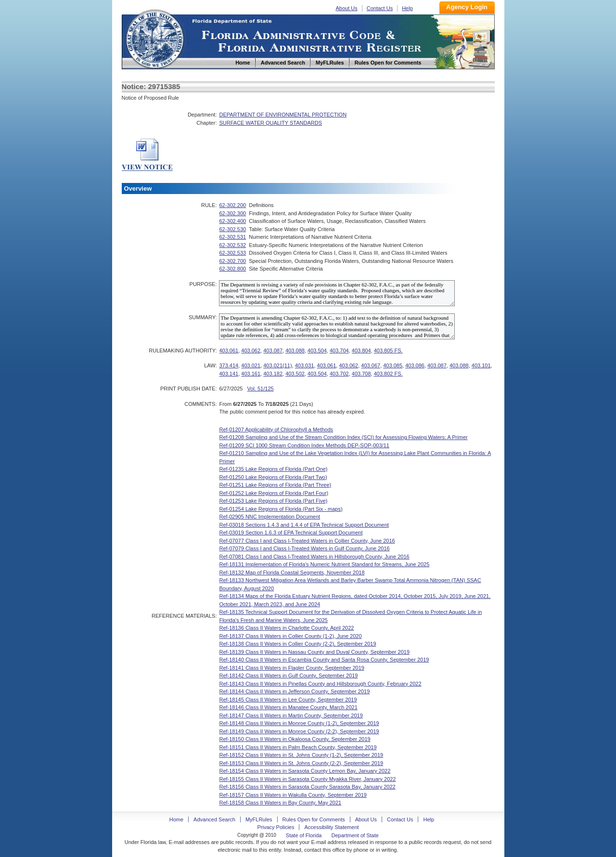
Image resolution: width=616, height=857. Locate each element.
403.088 (295, 351)
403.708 (361, 374)
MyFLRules (259, 819)
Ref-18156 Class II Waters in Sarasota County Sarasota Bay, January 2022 (307, 787)
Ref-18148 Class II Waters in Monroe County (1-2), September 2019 (299, 723)
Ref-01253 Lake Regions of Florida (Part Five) (273, 501)
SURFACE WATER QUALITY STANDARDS (270, 123)
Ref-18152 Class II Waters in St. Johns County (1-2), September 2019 (301, 755)
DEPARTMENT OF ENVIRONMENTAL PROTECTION (283, 115)
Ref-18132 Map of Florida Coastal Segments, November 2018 (292, 572)
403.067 (371, 365)
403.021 (251, 365)
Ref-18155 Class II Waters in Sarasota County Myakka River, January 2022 (307, 779)
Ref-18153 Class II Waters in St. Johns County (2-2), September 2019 (301, 763)
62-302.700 (232, 261)
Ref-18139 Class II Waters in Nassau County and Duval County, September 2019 (314, 652)
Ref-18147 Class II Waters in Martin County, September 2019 (291, 715)
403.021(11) (277, 365)
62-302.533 (232, 253)
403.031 (305, 365)
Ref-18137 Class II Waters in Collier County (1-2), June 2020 (290, 636)
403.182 (273, 374)
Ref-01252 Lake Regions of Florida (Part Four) (274, 493)
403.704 (339, 351)
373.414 (229, 365)
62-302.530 (232, 229)
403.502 (295, 374)
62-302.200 (232, 205)
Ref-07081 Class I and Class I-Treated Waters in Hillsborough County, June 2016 (314, 557)
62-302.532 (232, 245)
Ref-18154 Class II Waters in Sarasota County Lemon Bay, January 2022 (305, 771)
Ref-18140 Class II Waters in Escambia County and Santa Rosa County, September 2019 (324, 660)
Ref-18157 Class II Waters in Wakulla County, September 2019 (293, 795)
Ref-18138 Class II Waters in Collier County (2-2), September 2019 (297, 644)
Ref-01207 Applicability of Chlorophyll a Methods (276, 429)
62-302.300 (232, 213)
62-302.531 (232, 237)
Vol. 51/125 (261, 389)
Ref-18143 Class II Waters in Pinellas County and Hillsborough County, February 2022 (320, 684)
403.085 (393, 365)
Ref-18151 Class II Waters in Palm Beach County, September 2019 (298, 747)
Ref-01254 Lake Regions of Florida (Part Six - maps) (281, 509)
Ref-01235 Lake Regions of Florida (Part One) (273, 469)
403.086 (415, 365)
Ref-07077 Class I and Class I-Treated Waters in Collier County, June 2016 (307, 541)
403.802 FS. (388, 374)
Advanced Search (214, 819)
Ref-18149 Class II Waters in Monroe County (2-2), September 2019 (299, 731)
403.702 (339, 374)
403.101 (481, 365)
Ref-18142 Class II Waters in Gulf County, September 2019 (288, 675)
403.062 (251, 351)
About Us (347, 8)
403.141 (229, 374)
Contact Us (380, 8)
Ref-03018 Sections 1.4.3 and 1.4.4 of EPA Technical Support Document (304, 525)
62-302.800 (232, 269)
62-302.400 (232, 221)
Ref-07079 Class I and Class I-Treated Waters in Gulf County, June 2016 (304, 548)
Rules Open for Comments (314, 819)
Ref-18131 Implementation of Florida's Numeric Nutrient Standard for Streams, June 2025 (324, 564)
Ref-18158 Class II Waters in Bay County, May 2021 (280, 803)
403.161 (251, 374)
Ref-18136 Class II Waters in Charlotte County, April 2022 (286, 628)
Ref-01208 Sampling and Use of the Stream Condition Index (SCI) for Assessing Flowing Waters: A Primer (343, 437)
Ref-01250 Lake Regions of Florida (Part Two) (273, 477)
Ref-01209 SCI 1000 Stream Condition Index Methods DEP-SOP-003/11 (304, 445)
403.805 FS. (388, 351)
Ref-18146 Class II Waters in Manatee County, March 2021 (288, 707)
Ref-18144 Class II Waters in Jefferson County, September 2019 (294, 691)
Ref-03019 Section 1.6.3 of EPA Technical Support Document (291, 532)
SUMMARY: (203, 317)
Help (407, 8)
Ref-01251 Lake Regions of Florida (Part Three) (275, 485)
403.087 (273, 351)
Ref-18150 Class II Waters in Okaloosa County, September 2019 (295, 739)
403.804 (361, 351)
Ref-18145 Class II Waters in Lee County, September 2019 (288, 700)
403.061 (229, 351)
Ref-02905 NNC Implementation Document (269, 517)
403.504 (317, 351)
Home (154, 38)
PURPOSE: (203, 284)
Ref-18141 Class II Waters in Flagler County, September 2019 (291, 668)
